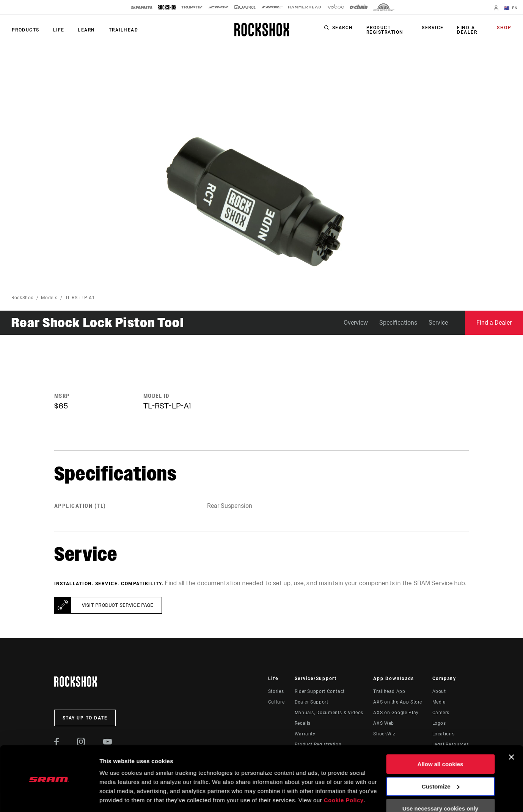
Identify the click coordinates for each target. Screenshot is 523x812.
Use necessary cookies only (440, 785)
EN (511, 8)
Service (433, 28)
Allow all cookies (441, 740)
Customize (441, 762)
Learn (85, 30)
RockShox (22, 298)
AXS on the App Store (398, 702)
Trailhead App (389, 691)
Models (49, 298)
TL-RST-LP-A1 (80, 298)
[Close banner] (511, 733)
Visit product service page (118, 605)
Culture (276, 702)
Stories (276, 691)
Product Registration (385, 30)
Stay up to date (85, 718)
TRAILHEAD (121, 30)
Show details (117, 797)
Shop (504, 28)
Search (343, 28)
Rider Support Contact (320, 691)
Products (25, 30)
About (439, 691)
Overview (356, 323)
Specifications (398, 323)
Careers (441, 713)
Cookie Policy (344, 776)
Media (439, 702)
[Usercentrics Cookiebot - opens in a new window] (49, 797)
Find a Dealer (467, 30)
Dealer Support (312, 702)
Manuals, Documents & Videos (329, 713)
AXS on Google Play (396, 713)
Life (58, 30)
